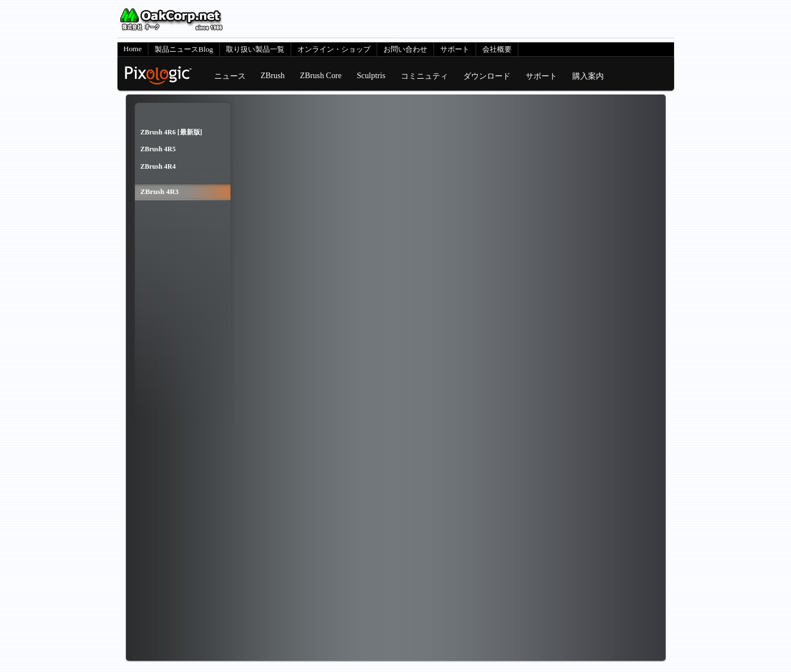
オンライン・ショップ (334, 49)
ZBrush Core (320, 75)
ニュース (230, 76)
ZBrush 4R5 (158, 149)
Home (133, 49)
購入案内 (588, 76)
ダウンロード (487, 76)
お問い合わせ (405, 49)
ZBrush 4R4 (158, 166)
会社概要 (497, 49)
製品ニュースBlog (184, 49)
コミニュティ (424, 76)
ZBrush (273, 75)
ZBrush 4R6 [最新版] (171, 132)
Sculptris (371, 75)
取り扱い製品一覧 (255, 49)
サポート (455, 49)
